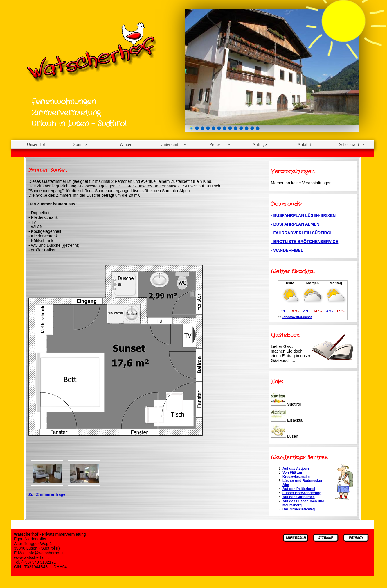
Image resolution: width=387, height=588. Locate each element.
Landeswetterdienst (297, 317)
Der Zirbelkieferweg (299, 509)
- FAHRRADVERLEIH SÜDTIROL (302, 233)
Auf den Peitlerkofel (299, 489)
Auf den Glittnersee (299, 497)
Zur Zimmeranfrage (47, 494)
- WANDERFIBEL (287, 250)
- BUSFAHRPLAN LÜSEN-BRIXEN (303, 215)
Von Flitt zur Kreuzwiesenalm (296, 475)
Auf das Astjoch (296, 469)
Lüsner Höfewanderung (302, 493)
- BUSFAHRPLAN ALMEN (295, 224)
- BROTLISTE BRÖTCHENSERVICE (305, 242)
